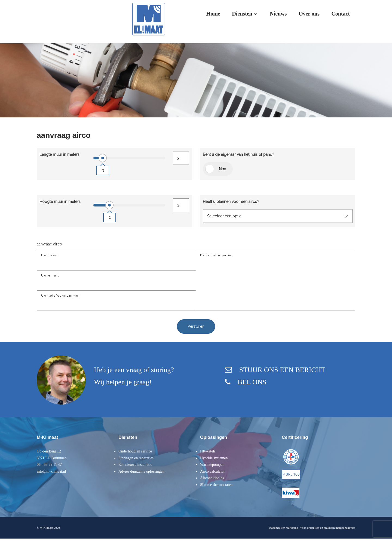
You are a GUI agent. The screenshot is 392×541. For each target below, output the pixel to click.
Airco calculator (212, 471)
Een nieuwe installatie (135, 465)
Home (213, 14)
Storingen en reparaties (136, 458)
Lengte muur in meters (59, 154)
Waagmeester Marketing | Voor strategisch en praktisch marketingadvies (312, 528)
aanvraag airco (49, 244)
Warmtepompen (212, 465)
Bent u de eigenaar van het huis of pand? (238, 154)
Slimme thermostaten (216, 485)
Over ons (309, 14)
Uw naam (50, 255)
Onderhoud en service (135, 451)
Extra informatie (216, 255)
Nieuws (278, 14)
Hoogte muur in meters (60, 202)
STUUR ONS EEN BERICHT (282, 370)
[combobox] (278, 216)
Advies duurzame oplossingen (141, 471)
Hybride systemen (214, 458)
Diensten (245, 14)
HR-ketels (208, 451)
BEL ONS (251, 382)
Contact (341, 14)
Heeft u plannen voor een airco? (231, 202)
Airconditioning (212, 478)
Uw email (50, 276)
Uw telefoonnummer (61, 296)
